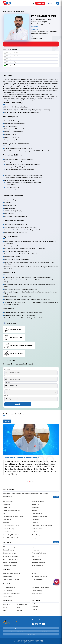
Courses (34, 573)
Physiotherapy (7, 532)
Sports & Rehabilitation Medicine (13, 538)
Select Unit (7, 383)
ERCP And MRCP (36, 556)
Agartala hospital (35, 494)
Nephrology (35, 520)
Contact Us (45, 631)
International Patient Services (12, 594)
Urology (34, 538)
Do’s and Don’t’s (8, 591)
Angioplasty (35, 547)
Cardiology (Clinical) (38, 502)
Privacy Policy (29, 642)
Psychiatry (35, 532)
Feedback (35, 607)
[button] (28, 482)
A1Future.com (44, 642)
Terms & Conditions (19, 642)
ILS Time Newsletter (37, 579)
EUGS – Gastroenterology (11, 559)
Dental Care (6, 508)
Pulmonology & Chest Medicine (12, 535)
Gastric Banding (36, 559)
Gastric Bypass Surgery (10, 562)
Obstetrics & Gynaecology (39, 517)
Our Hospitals (31, 634)
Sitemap (20, 610)
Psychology (7, 505)
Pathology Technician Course (12, 573)
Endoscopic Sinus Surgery (11, 556)
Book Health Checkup (17, 631)
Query (34, 604)
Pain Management (37, 529)
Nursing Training (8, 576)
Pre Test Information (9, 588)
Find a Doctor (45, 628)
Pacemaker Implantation (10, 565)
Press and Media (22, 604)
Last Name (7, 376)
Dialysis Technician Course (11, 579)
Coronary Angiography (10, 553)
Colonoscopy (35, 550)
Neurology (6, 523)
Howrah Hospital (26, 494)
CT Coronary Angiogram (39, 553)
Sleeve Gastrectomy (37, 565)
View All (7, 421)
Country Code (8, 389)
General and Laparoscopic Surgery (13, 517)
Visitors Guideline (37, 594)
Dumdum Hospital (17, 494)
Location (34, 610)
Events (5, 607)
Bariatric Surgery (8, 502)
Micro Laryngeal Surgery (39, 562)
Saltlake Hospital (7, 494)
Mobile (6, 396)
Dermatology (35, 508)
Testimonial (7, 604)
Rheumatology (36, 535)
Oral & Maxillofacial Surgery (11, 526)
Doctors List (11, 12)
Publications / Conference (39, 576)
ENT (4, 514)
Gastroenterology (37, 514)
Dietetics (34, 511)
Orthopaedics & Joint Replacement (42, 526)
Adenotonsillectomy (9, 547)
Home (5, 12)
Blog (19, 607)
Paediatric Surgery (9, 529)
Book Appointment (31, 44)
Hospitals (49, 3)
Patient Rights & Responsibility (40, 588)
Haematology (7, 520)
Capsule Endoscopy (9, 550)
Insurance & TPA (8, 597)
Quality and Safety (37, 591)
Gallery (5, 610)
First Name (7, 369)
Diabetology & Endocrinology (12, 511)
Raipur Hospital (44, 494)
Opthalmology (36, 523)
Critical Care (35, 505)
